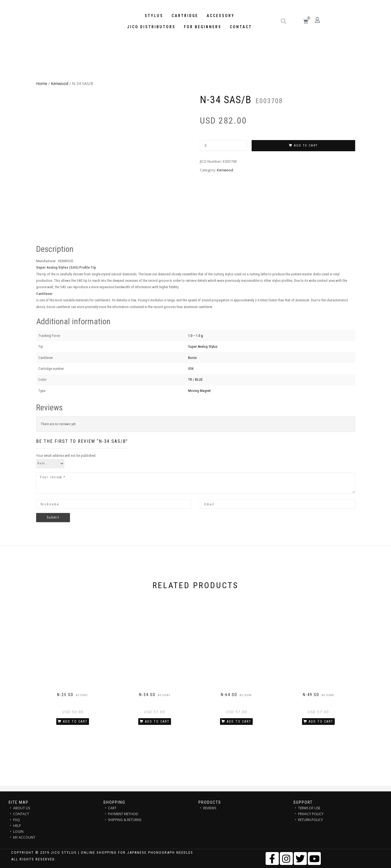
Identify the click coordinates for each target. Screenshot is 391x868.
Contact (241, 27)
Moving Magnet (199, 391)
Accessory (221, 16)
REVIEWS (210, 808)
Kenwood (60, 83)
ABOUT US (22, 808)
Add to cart (306, 146)
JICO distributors (151, 27)
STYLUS (154, 16)
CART (112, 808)
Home (42, 83)
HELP (17, 826)
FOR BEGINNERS (203, 27)
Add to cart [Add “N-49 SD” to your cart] (321, 722)
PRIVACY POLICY (311, 814)
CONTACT (21, 814)
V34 (191, 369)
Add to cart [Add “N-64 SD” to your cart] (239, 722)
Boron (192, 358)
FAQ (17, 820)
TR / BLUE (195, 379)
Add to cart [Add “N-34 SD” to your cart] (157, 722)
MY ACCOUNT (24, 837)
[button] (284, 21)
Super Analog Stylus (203, 347)
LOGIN (18, 832)
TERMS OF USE (309, 808)
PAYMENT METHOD (123, 814)
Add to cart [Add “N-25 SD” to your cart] (75, 722)
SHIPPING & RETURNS (125, 820)
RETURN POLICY (311, 820)
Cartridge (185, 16)
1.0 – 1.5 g (196, 336)
